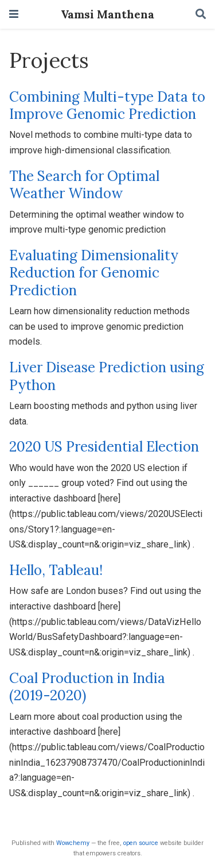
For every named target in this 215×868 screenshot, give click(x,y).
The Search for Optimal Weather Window (84, 185)
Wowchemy (73, 843)
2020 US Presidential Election (104, 447)
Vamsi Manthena (107, 14)
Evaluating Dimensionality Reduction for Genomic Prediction (94, 273)
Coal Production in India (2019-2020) (87, 687)
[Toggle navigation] (14, 14)
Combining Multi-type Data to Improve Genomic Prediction (107, 105)
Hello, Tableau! (56, 570)
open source (141, 843)
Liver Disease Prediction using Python (107, 376)
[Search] (201, 15)
